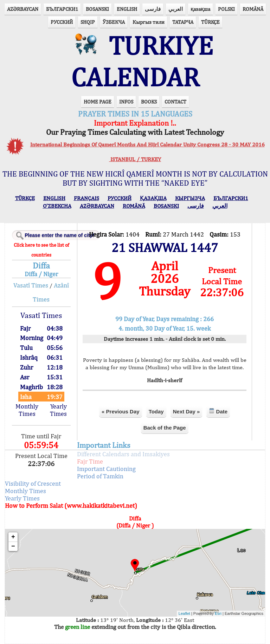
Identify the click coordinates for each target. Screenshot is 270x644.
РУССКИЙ (62, 22)
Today (156, 411)
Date (218, 411)
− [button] (13, 546)
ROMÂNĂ (253, 9)
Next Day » (187, 411)
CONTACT (175, 102)
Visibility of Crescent (33, 483)
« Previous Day (121, 411)
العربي (176, 9)
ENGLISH (127, 9)
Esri (218, 613)
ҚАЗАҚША (153, 198)
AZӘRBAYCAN (23, 9)
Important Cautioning (106, 469)
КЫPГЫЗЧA (190, 198)
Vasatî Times (31, 285)
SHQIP (88, 22)
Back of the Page (165, 428)
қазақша (200, 9)
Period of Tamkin (100, 476)
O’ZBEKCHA (57, 206)
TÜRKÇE (210, 22)
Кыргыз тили (149, 22)
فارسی (153, 9)
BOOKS (149, 102)
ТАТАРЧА (183, 22)
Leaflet (184, 613)
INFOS (126, 102)
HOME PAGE (98, 102)
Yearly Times (58, 410)
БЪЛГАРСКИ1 (62, 9)
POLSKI (226, 9)
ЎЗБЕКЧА (114, 22)
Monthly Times (27, 410)
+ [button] (13, 537)
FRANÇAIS (86, 198)
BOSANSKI (97, 9)
